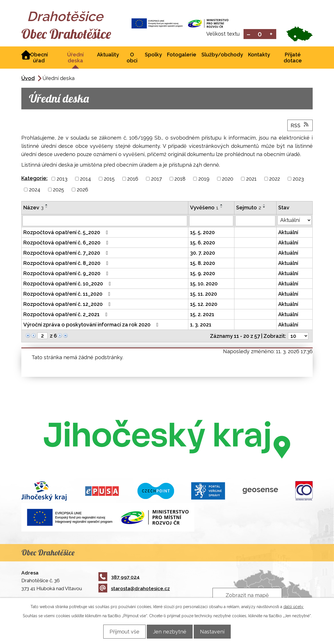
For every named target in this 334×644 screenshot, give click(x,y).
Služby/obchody (222, 55)
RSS (300, 126)
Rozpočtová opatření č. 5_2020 (67, 233)
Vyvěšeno (204, 208)
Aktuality (108, 55)
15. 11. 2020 (204, 294)
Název (33, 208)
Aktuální (288, 233)
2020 (228, 179)
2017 (156, 179)
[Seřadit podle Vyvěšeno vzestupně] (222, 205)
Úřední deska (75, 58)
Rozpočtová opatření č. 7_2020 (67, 253)
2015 (109, 179)
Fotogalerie (182, 55)
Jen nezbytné (170, 631)
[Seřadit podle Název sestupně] (47, 208)
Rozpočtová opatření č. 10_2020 (68, 284)
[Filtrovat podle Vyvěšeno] (211, 221)
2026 (83, 190)
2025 (58, 190)
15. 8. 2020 (203, 264)
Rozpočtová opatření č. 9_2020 (67, 274)
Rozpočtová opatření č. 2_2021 (67, 315)
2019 (204, 179)
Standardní (260, 34)
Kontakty (259, 55)
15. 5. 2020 (202, 233)
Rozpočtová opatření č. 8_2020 (67, 264)
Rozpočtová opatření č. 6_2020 (67, 243)
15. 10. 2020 (204, 284)
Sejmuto (249, 208)
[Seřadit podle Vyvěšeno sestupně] (222, 208)
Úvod (28, 79)
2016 (133, 179)
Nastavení (216, 631)
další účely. (294, 606)
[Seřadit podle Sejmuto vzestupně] (264, 205)
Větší (271, 34)
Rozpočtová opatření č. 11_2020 (68, 294)
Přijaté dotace (293, 58)
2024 (35, 190)
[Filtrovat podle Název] (105, 221)
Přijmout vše (121, 631)
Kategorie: (34, 179)
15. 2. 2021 (202, 315)
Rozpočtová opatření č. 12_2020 (68, 305)
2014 (85, 179)
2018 (180, 179)
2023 (298, 179)
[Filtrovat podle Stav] (294, 221)
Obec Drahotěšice (72, 34)
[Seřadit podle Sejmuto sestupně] (264, 208)
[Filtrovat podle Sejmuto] (255, 221)
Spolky (153, 55)
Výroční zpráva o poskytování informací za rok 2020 (92, 325)
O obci (132, 58)
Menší (249, 34)
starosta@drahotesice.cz (134, 589)
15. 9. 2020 (203, 274)
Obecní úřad (39, 58)
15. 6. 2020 (203, 243)
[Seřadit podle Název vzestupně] (47, 205)
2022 (275, 179)
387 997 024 (119, 577)
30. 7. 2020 (203, 253)
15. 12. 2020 (204, 305)
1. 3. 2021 (201, 325)
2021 (251, 179)
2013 (62, 179)
